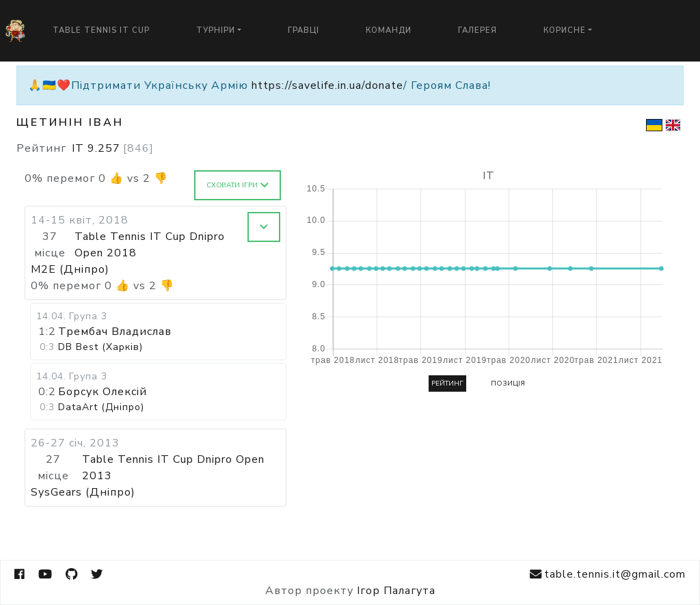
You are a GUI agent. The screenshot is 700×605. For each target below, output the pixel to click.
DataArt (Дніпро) (101, 407)
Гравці (304, 30)
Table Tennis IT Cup (101, 30)
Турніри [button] (216, 30)
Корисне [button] (565, 30)
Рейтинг (447, 384)
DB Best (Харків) (100, 347)
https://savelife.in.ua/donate (327, 85)
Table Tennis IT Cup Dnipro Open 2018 (150, 245)
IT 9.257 (113, 148)
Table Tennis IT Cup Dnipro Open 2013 (173, 468)
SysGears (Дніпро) (83, 492)
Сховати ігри (238, 185)
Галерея (477, 30)
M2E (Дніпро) (70, 269)
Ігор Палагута (396, 591)
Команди (389, 30)
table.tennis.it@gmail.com (608, 575)
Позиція (508, 384)
